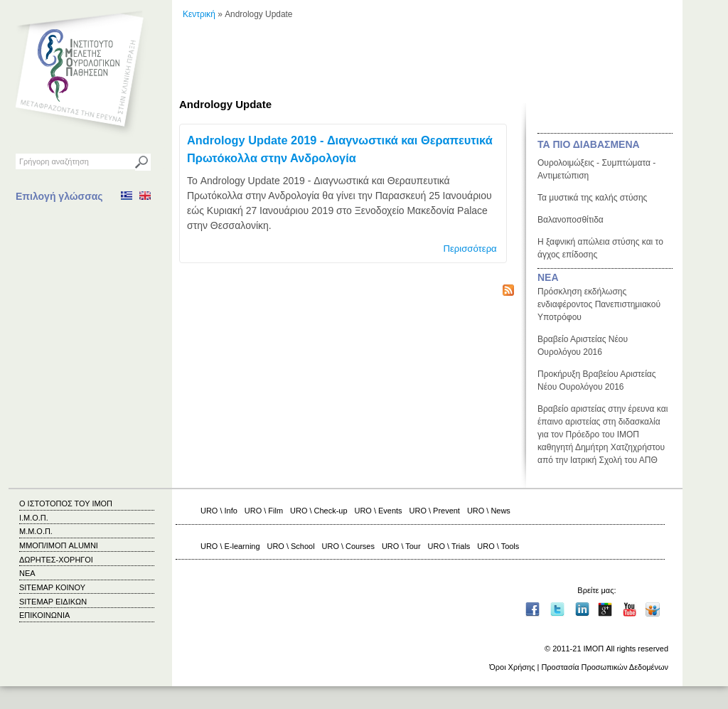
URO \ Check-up (318, 511)
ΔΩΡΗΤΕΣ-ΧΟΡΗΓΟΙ (56, 560)
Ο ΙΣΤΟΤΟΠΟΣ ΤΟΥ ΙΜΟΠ (66, 503)
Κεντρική (199, 14)
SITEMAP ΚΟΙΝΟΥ (52, 587)
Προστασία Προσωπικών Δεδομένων (605, 667)
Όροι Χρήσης (512, 667)
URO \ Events (379, 511)
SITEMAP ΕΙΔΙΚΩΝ (53, 602)
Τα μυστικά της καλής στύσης (592, 198)
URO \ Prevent (435, 511)
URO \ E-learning (230, 546)
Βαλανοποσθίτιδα (571, 220)
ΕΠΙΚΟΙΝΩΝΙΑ (44, 615)
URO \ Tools (498, 546)
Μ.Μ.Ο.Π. (36, 531)
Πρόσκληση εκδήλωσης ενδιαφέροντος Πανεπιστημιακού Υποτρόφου (599, 304)
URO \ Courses (348, 546)
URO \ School (291, 546)
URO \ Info (219, 511)
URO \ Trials (449, 546)
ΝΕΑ (548, 277)
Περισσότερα (470, 249)
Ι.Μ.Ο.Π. (34, 518)
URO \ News (489, 511)
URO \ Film (264, 511)
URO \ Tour (401, 546)
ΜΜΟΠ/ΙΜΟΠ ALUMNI (59, 545)
